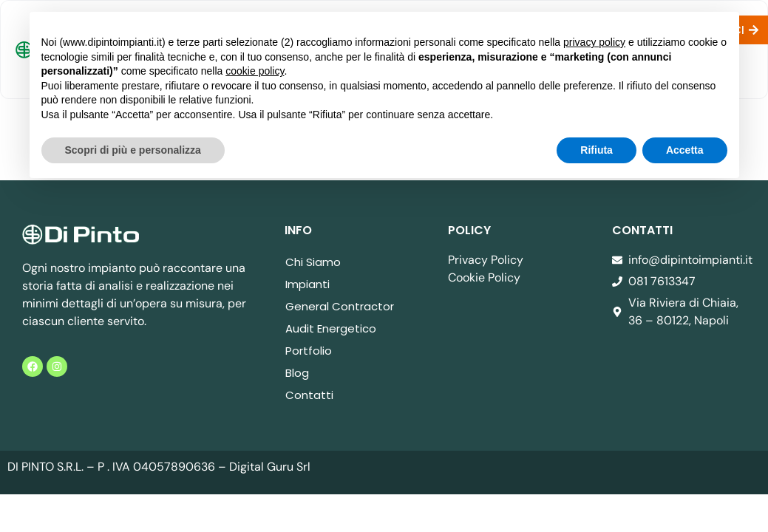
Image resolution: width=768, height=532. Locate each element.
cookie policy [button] (255, 71)
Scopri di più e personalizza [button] (133, 150)
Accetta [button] (685, 150)
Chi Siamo (313, 262)
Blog (297, 373)
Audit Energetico (331, 328)
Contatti (309, 395)
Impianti (307, 284)
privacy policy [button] (594, 42)
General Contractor (340, 306)
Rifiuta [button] (597, 150)
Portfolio (309, 351)
